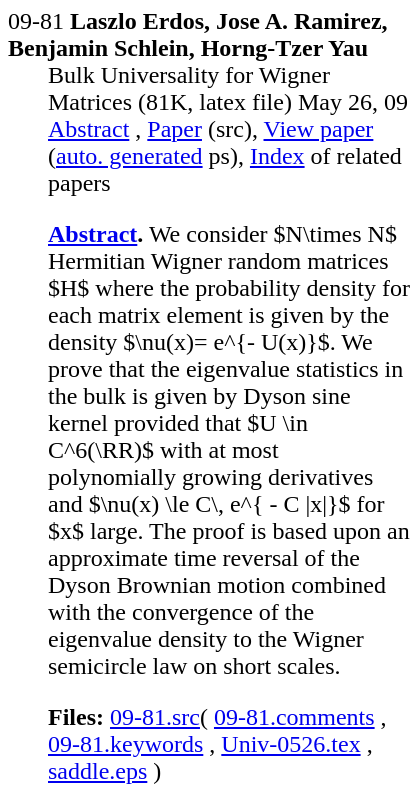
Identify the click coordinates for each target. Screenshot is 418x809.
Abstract (88, 129)
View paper (319, 129)
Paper (174, 129)
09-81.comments (294, 717)
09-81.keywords (125, 744)
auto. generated (129, 156)
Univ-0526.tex (290, 744)
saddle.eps (97, 771)
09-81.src (155, 717)
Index (277, 156)
